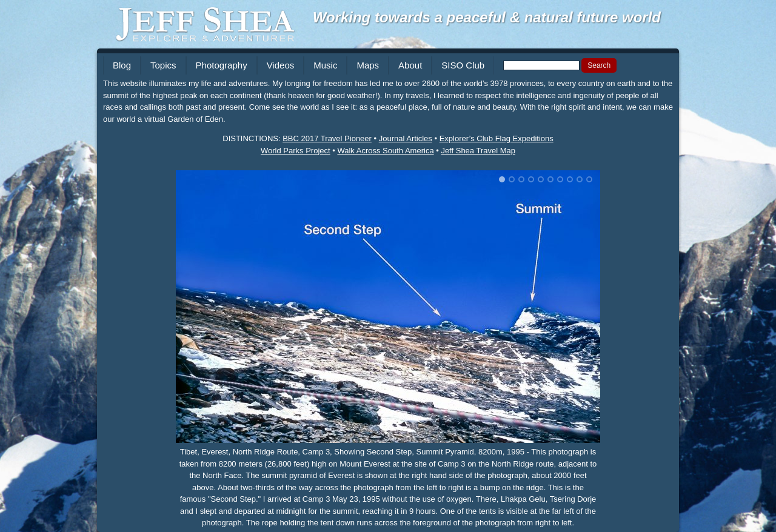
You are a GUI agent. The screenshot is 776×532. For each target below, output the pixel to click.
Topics (163, 65)
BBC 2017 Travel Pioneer (327, 138)
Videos (281, 65)
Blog (122, 65)
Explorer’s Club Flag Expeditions (497, 138)
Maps (368, 65)
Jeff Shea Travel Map (478, 151)
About (410, 65)
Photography (222, 65)
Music (325, 65)
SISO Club (463, 65)
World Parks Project (296, 151)
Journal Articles (406, 138)
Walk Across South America (385, 151)
